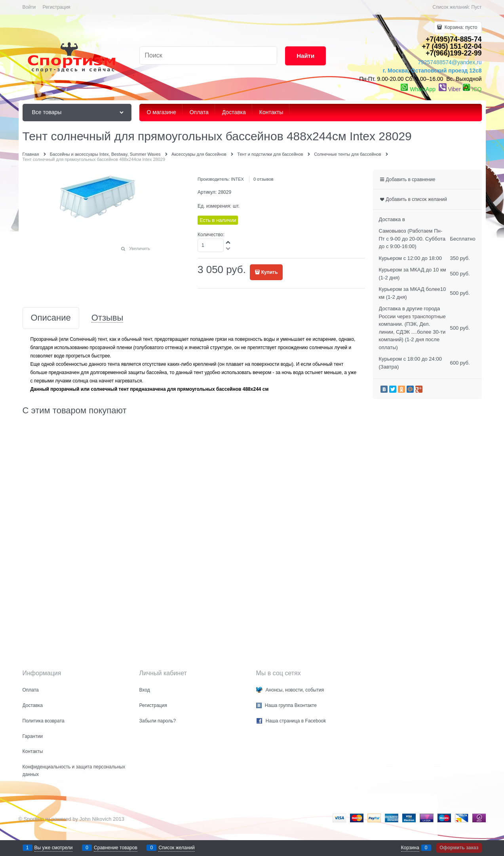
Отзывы (107, 318)
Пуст (477, 7)
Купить (270, 272)
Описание (51, 318)
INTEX (237, 179)
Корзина (410, 848)
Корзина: (460, 27)
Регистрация (56, 7)
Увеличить (140, 248)
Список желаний (176, 848)
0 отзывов (263, 179)
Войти (29, 7)
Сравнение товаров (116, 848)
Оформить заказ (459, 848)
